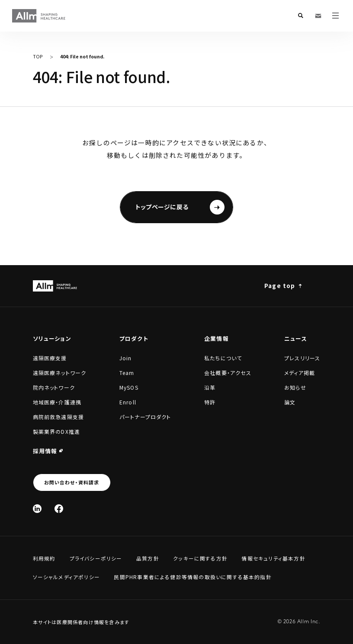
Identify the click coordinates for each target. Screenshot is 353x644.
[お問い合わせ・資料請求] (318, 16)
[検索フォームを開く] (301, 16)
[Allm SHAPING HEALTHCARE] (39, 16)
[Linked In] (37, 509)
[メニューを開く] (335, 16)
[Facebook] (59, 509)
